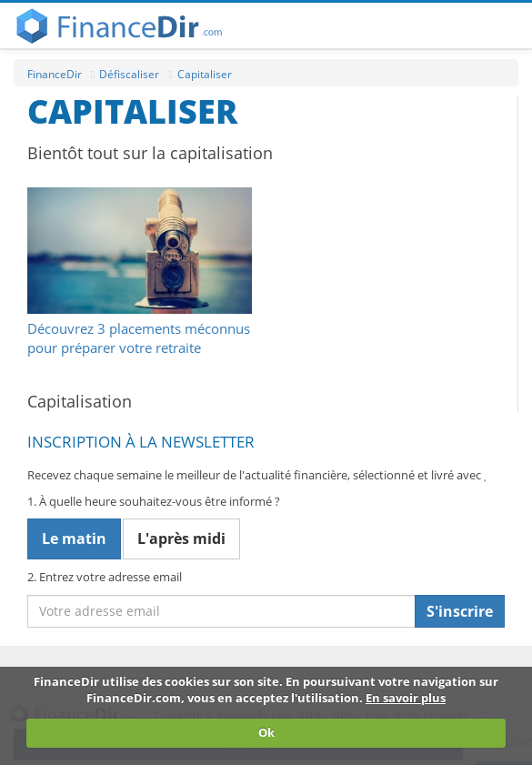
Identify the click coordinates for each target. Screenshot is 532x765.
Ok (266, 732)
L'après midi (181, 539)
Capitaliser (205, 74)
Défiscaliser (129, 74)
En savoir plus (406, 698)
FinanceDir (55, 74)
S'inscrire (460, 611)
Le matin (74, 539)
